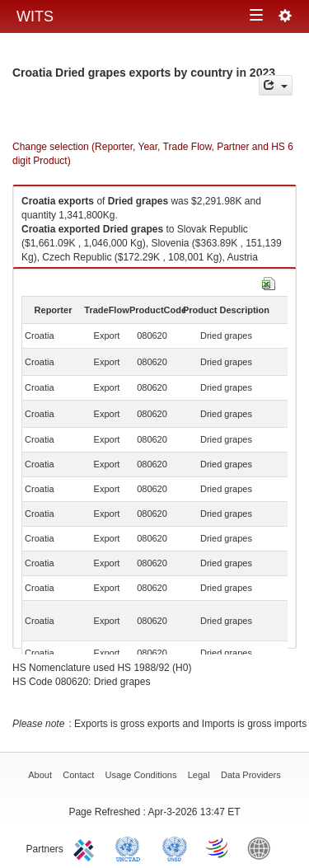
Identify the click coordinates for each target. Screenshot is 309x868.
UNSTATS (175, 847)
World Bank (263, 847)
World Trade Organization (218, 847)
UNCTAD (131, 847)
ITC (87, 847)
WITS (35, 16)
